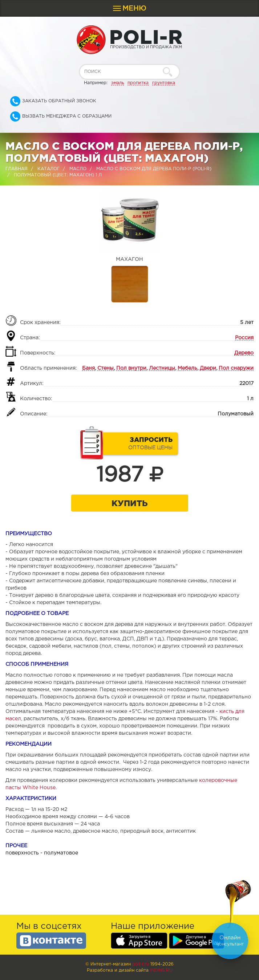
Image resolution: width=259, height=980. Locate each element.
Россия (244, 338)
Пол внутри (131, 368)
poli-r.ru (141, 964)
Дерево (244, 353)
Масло (78, 169)
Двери (208, 368)
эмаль (118, 83)
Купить (129, 503)
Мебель (187, 368)
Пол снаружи (236, 368)
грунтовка (164, 83)
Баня (88, 368)
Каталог (48, 169)
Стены (106, 368)
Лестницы (162, 368)
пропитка (138, 83)
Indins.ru (161, 970)
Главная (17, 169)
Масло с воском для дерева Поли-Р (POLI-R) (154, 169)
